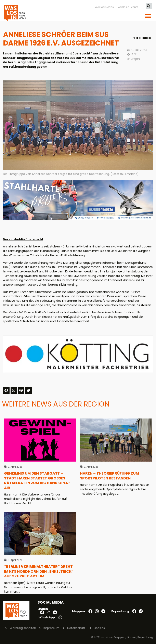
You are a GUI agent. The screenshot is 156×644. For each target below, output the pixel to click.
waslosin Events (128, 7)
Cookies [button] (99, 628)
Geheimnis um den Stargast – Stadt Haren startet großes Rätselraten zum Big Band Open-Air (37, 480)
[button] (149, 6)
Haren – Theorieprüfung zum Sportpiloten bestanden (109, 476)
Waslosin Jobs (104, 7)
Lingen (135, 59)
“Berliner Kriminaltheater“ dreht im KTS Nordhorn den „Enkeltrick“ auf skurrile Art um (39, 571)
